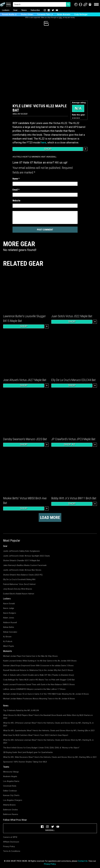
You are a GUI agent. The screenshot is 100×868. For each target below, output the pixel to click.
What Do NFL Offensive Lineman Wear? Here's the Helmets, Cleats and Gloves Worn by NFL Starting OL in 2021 (48, 724)
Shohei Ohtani (27, 14)
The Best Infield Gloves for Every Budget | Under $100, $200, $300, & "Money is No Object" (41, 748)
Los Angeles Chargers (13, 800)
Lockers (6, 10)
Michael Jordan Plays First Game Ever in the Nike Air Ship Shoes (30, 656)
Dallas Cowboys (10, 791)
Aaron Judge (9, 608)
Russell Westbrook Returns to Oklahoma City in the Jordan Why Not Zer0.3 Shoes (38, 670)
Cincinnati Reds (10, 786)
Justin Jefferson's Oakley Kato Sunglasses (21, 551)
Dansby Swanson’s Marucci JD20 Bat (25, 439)
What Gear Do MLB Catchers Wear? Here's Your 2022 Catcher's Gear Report (36, 735)
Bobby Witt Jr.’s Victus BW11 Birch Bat (74, 498)
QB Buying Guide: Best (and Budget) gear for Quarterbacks (28, 752)
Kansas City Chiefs (11, 795)
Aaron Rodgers (10, 613)
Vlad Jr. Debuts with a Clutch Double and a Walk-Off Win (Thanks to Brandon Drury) (39, 675)
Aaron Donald (9, 604)
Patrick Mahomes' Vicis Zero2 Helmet (19, 584)
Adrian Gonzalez (10, 632)
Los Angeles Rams (11, 781)
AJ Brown (7, 637)
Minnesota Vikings (11, 772)
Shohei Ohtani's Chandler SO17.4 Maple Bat (21, 561)
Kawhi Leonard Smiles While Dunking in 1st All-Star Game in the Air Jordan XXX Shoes (40, 661)
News (24, 10)
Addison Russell (10, 623)
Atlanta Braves (9, 805)
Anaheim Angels (10, 776)
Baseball (52, 157)
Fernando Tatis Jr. (45, 14)
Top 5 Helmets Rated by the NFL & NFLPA (21, 710)
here (44, 143)
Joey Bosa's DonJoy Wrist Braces (18, 589)
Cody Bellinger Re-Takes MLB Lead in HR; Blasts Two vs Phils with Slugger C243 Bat (39, 680)
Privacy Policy (9, 846)
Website (16, 201)
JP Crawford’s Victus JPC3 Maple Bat (73, 439)
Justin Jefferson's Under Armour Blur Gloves (22, 570)
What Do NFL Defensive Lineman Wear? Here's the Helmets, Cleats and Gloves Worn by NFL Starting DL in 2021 (48, 741)
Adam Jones (9, 618)
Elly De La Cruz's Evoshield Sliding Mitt (19, 579)
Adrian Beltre (9, 627)
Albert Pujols (9, 646)
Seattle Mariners (32, 157)
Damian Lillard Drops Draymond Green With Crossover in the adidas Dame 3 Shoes (38, 666)
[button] (90, 4)
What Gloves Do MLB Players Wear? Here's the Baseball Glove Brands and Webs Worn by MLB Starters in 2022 (48, 717)
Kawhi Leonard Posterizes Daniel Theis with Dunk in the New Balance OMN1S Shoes (39, 684)
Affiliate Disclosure (11, 842)
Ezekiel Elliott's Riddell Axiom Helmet (19, 594)
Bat (44, 157)
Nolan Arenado (64, 14)
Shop (48, 149)
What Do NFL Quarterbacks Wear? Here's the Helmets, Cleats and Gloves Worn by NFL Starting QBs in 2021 (49, 731)
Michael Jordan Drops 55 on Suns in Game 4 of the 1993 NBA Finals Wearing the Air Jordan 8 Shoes (46, 694)
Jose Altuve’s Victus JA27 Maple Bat (25, 380)
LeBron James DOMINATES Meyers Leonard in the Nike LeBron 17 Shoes (34, 689)
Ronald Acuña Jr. (9, 14)
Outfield (18, 157)
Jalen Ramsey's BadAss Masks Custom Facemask (25, 565)
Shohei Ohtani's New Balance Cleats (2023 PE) (23, 575)
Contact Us (83, 861)
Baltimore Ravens (11, 814)
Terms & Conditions (12, 851)
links (60, 18)
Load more (50, 517)
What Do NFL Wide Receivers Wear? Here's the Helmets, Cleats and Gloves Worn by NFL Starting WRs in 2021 (50, 757)
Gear (15, 10)
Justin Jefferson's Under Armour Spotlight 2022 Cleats (26, 556)
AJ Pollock (8, 641)
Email (16, 190)
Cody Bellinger (81, 14)
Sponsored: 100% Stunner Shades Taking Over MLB (25, 762)
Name (16, 179)
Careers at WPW (10, 837)
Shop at (72, 445)
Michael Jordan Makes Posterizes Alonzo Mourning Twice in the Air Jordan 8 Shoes (39, 699)
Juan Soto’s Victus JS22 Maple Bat (72, 316)
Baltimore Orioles (10, 810)
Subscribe (35, 10)
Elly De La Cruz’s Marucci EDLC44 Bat (73, 380)
